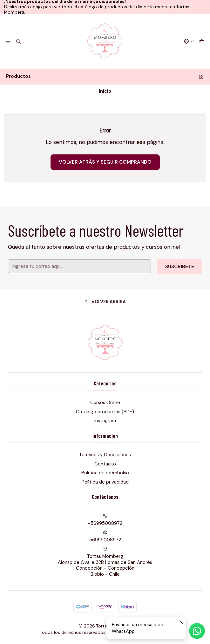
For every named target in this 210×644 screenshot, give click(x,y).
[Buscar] (19, 41)
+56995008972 (105, 520)
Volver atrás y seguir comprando (105, 162)
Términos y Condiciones (105, 455)
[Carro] (202, 41)
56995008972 (105, 537)
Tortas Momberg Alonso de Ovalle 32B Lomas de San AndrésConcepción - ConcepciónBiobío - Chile (105, 562)
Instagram (105, 421)
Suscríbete (175, 265)
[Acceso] (189, 41)
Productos (105, 76)
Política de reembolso (105, 473)
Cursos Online (105, 403)
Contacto (105, 464)
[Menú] (8, 41)
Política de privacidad (105, 482)
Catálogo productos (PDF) (105, 412)
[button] (105, 302)
